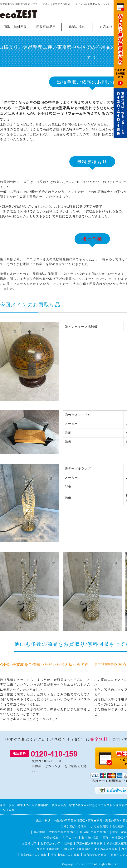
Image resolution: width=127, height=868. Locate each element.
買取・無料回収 (15, 27)
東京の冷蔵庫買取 (48, 849)
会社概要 (118, 826)
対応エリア (108, 27)
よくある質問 (100, 826)
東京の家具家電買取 (89, 843)
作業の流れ (77, 27)
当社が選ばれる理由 (74, 826)
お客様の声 (29, 843)
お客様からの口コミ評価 (56, 843)
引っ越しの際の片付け (94, 832)
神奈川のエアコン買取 (65, 855)
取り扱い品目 (90, 838)
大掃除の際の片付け (62, 832)
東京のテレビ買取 (95, 855)
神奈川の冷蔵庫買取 (77, 849)
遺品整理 (39, 832)
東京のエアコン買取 (33, 855)
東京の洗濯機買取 (106, 849)
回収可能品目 (46, 27)
